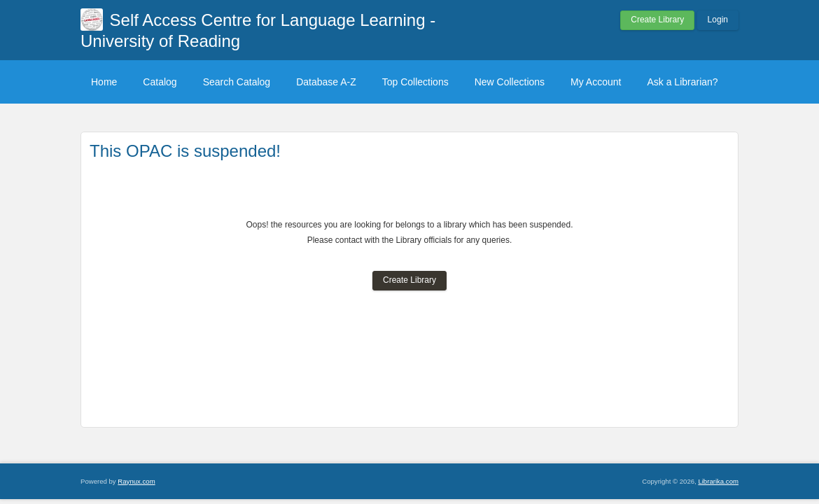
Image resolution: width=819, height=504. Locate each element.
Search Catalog (237, 82)
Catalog (160, 82)
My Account (596, 82)
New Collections (510, 82)
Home (104, 82)
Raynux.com (136, 481)
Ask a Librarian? (682, 82)
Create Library (657, 20)
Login (718, 20)
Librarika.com (718, 481)
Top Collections (415, 82)
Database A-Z (326, 82)
